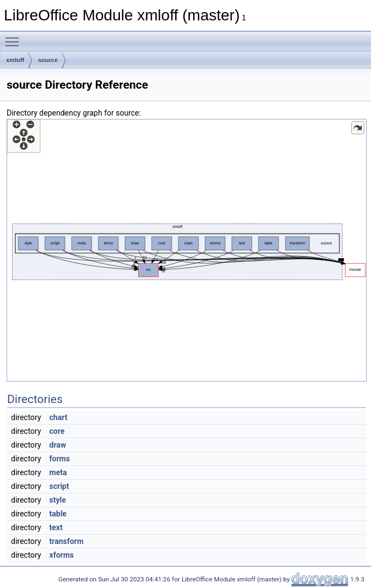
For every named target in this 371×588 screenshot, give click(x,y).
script (59, 486)
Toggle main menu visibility (15, 37)
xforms (62, 555)
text (56, 527)
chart (59, 417)
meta (58, 472)
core (57, 431)
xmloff (15, 60)
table (58, 514)
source (48, 60)
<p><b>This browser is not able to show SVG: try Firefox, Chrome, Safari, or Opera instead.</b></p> (187, 250)
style (58, 500)
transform (67, 541)
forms (60, 459)
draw (58, 445)
